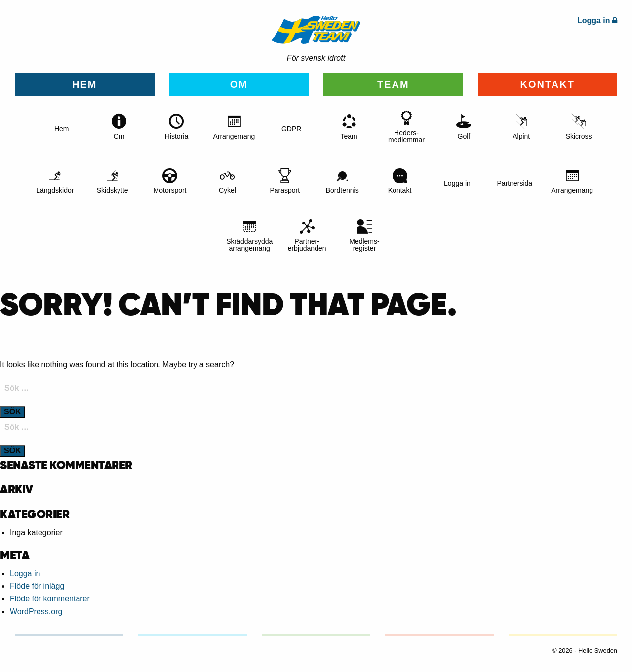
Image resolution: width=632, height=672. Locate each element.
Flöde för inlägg (37, 586)
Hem (84, 84)
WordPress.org (36, 612)
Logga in (25, 574)
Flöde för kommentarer (50, 599)
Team (393, 84)
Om (239, 84)
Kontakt (548, 84)
